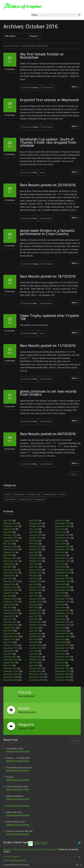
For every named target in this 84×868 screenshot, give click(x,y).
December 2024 (62, 535)
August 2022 (9, 564)
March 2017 (61, 619)
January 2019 (36, 599)
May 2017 (8, 619)
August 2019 (9, 593)
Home (17, 46)
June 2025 (60, 529)
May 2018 (8, 607)
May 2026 (8, 520)
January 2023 (36, 558)
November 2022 (11, 561)
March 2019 (61, 596)
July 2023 (34, 552)
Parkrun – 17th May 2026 (18, 758)
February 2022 (10, 570)
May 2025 (8, 532)
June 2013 (60, 663)
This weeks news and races (19, 768)
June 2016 (60, 628)
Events (8, 494)
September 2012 (63, 671)
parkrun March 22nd (16, 822)
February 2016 (10, 634)
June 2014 (60, 651)
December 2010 (37, 674)
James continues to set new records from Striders (48, 393)
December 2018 (62, 599)
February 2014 (10, 657)
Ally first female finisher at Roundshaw (42, 56)
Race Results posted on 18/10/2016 (48, 276)
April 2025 (34, 532)
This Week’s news (15, 749)
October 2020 (36, 581)
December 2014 (62, 645)
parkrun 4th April (14, 812)
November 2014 (11, 648)
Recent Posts (25, 499)
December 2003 (62, 680)
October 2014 (36, 648)
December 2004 (37, 680)
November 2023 (11, 549)
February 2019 (10, 599)
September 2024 (63, 538)
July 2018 (34, 605)
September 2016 (63, 625)
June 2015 (60, 639)
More (74, 87)
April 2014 (34, 654)
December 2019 (62, 587)
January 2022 (36, 570)
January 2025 (36, 535)
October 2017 (36, 613)
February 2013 (10, 668)
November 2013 (11, 660)
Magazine (26, 725)
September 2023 (63, 549)
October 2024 (36, 538)
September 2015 (63, 636)
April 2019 (34, 596)
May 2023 (8, 555)
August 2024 (9, 541)
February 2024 (10, 547)
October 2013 (36, 660)
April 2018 (34, 607)
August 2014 (9, 651)
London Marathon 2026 (17, 787)
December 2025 (62, 523)
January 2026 (36, 523)
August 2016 (9, 628)
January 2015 (36, 645)
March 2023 (61, 555)
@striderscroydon (40, 844)
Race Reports (47, 87)
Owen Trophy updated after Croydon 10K (50, 317)
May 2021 (8, 578)
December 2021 (62, 570)
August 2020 (9, 584)
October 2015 (36, 636)
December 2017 (62, 610)
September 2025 (63, 526)
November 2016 (11, 625)
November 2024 (11, 538)
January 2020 (36, 587)
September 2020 (63, 581)
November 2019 (11, 590)
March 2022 (61, 567)
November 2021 (11, 573)
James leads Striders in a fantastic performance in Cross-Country (47, 232)
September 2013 (63, 660)
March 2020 (61, 584)
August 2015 (9, 639)
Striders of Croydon (41, 842)
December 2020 (62, 578)
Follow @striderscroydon (15, 860)
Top (77, 865)
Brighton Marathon (15, 796)
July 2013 (34, 663)
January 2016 (36, 634)
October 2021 (36, 573)
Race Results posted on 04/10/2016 (48, 434)
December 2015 (62, 634)
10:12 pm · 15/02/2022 (12, 857)
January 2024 (36, 547)
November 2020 (11, 581)
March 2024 (61, 544)
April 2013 (34, 665)
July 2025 (34, 529)
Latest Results (46, 218)
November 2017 (11, 613)
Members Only (35, 494)
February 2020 (10, 587)
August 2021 (9, 576)
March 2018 (61, 607)
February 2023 (10, 558)
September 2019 (63, 590)
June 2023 (60, 552)
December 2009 (62, 674)
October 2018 (36, 602)
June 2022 (60, 564)
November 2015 (11, 636)
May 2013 (8, 665)
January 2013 (36, 668)
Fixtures (25, 692)
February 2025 (10, 535)
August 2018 (9, 605)
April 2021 (34, 578)
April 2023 (34, 555)
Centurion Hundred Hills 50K (20, 831)
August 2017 (9, 616)
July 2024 (34, 541)
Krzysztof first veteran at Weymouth (49, 100)
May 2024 (8, 544)
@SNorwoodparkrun (48, 849)
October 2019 (36, 590)
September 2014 (63, 648)
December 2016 (62, 622)
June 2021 (60, 576)
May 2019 (8, 596)
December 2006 (62, 677)
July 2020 (34, 584)
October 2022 (36, 561)
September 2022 (63, 561)
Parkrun (10, 777)
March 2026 (61, 520)
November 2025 (11, 526)
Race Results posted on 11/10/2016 (48, 346)
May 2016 (8, 631)
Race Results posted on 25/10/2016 (48, 185)
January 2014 (36, 657)
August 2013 (9, 663)
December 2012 (62, 668)
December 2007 (37, 677)
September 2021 (63, 573)
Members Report (50, 494)
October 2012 (36, 671)
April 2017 (34, 619)
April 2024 (34, 544)
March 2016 (61, 631)
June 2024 (60, 541)
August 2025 (9, 529)
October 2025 (36, 526)
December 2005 (11, 680)
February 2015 (10, 645)
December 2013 (62, 657)
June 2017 (60, 616)
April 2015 (34, 642)
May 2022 (8, 567)
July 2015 (34, 639)
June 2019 (60, 593)
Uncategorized (39, 499)
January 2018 (36, 610)
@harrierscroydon (30, 849)
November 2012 (11, 671)
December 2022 (62, 558)
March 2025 (61, 532)
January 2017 (36, 622)
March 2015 (61, 642)
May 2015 (8, 642)
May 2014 (8, 654)
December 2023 (62, 547)
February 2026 (10, 523)
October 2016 (36, 625)
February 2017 (10, 622)
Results (24, 708)
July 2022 (34, 564)
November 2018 (11, 602)
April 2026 (34, 520)
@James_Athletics (12, 849)
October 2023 (36, 549)
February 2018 (10, 610)
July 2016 (34, 628)
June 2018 (60, 605)
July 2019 (34, 593)
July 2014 (34, 651)
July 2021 (34, 576)
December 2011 (11, 674)
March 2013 (61, 665)
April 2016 (34, 631)
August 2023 (9, 552)
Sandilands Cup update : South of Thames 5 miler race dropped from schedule (48, 142)
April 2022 (34, 567)
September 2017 (63, 613)
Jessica (35, 87)
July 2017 (34, 616)
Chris (35, 173)
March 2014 (61, 654)
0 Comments (10, 69)
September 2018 (63, 602)
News (42, 173)
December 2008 (11, 677)
